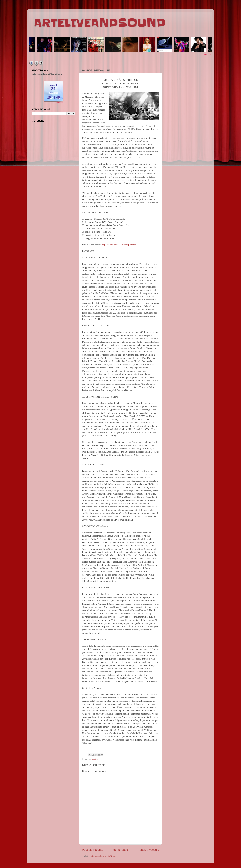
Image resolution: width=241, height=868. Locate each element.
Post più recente (93, 850)
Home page (120, 850)
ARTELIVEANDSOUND (100, 23)
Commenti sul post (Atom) (103, 856)
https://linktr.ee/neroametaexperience (119, 245)
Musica (95, 759)
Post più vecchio (148, 850)
